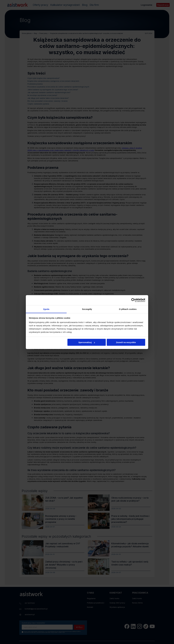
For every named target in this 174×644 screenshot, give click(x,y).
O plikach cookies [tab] (128, 309)
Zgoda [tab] (46, 309)
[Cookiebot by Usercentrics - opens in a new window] (133, 300)
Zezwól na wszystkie (126, 342)
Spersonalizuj (87, 342)
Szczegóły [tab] (87, 309)
